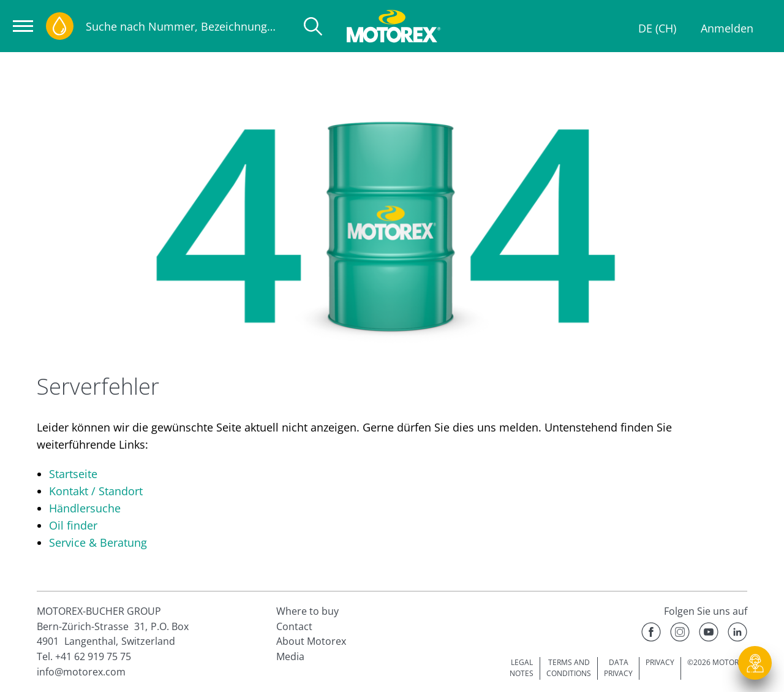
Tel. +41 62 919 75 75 (84, 656)
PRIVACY (660, 662)
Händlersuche (85, 508)
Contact (294, 626)
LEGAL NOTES (522, 668)
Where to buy (307, 611)
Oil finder (73, 525)
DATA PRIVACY (618, 668)
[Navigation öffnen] (23, 26)
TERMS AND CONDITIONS (569, 668)
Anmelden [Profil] (727, 28)
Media (290, 656)
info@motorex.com (81, 672)
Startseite (73, 474)
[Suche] (313, 26)
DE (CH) (657, 28)
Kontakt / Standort (96, 491)
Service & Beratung (98, 542)
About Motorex (311, 641)
